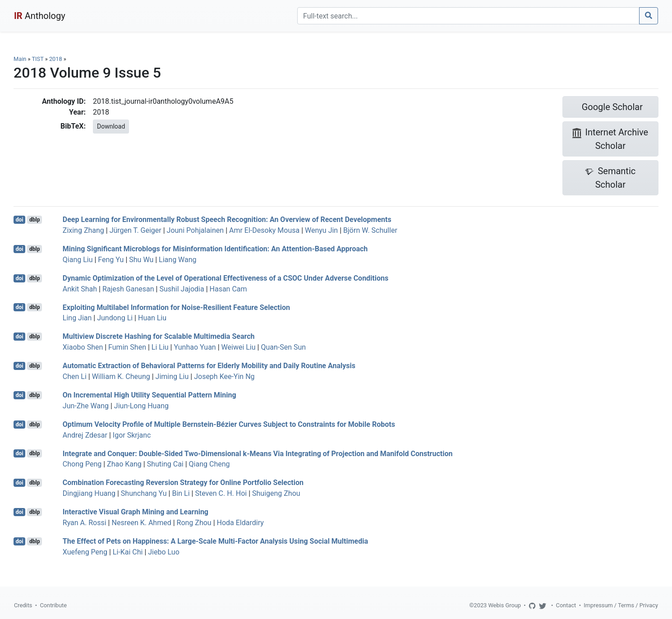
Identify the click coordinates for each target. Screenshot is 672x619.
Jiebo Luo (164, 552)
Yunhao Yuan (195, 347)
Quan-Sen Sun (283, 347)
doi (20, 220)
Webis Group (504, 605)
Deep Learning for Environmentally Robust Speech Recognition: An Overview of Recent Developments (227, 219)
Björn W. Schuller (370, 230)
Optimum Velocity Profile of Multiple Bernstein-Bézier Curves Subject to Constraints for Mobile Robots (229, 424)
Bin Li (181, 493)
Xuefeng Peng (85, 552)
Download (111, 126)
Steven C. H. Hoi (221, 493)
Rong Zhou (194, 523)
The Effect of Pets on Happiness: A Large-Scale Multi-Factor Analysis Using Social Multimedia (215, 541)
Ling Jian (77, 318)
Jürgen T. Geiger (136, 230)
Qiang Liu (78, 260)
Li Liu (160, 347)
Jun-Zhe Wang (86, 406)
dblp (35, 220)
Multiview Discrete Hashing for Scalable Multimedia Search (159, 336)
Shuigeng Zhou (276, 493)
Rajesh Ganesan (128, 289)
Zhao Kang (124, 464)
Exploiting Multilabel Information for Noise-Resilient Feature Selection (176, 307)
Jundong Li (115, 318)
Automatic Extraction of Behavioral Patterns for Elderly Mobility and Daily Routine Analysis (209, 366)
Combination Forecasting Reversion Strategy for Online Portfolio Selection (183, 483)
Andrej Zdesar (85, 435)
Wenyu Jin (321, 230)
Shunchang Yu (144, 493)
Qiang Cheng (209, 464)
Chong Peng (82, 464)
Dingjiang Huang (89, 493)
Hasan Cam (228, 289)
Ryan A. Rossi (85, 523)
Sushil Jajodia (182, 289)
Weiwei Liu (239, 347)
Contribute (53, 605)
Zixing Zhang (83, 230)
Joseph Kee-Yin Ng (224, 376)
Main (20, 59)
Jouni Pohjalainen (196, 230)
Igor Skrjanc (132, 435)
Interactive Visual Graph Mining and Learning (136, 512)
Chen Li (75, 376)
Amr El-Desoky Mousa (264, 230)
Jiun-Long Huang (141, 406)
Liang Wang (177, 260)
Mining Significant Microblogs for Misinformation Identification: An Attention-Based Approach (215, 249)
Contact (566, 605)
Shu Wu (141, 260)
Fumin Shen (127, 347)
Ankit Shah (80, 289)
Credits (23, 605)
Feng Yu (111, 260)
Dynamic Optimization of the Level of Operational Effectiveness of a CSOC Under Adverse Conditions (226, 278)
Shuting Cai (165, 464)
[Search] (468, 16)
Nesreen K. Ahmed (141, 523)
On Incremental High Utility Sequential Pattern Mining (150, 395)
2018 (56, 59)
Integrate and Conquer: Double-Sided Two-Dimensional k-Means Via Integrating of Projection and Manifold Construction (258, 453)
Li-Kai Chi (128, 552)
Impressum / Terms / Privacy (621, 605)
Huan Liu (152, 318)
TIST (37, 59)
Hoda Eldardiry (240, 523)
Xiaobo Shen (83, 347)
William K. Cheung (121, 376)
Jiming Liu (172, 376)
